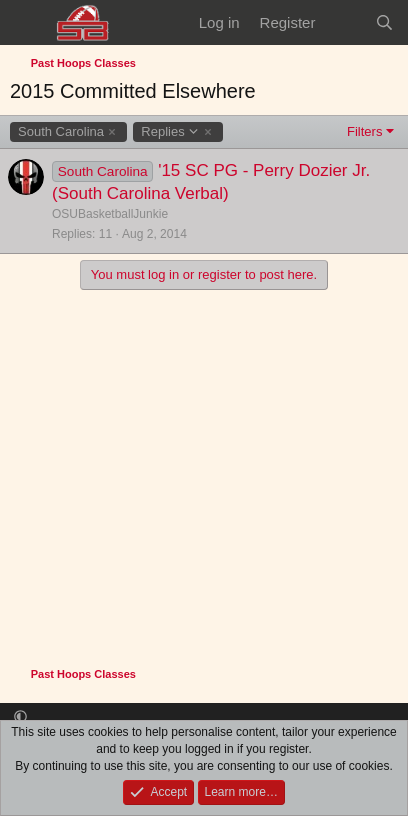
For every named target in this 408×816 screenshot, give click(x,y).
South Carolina (61, 131)
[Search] (384, 22)
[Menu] (27, 23)
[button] (20, 717)
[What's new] (344, 22)
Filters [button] (364, 131)
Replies (169, 132)
